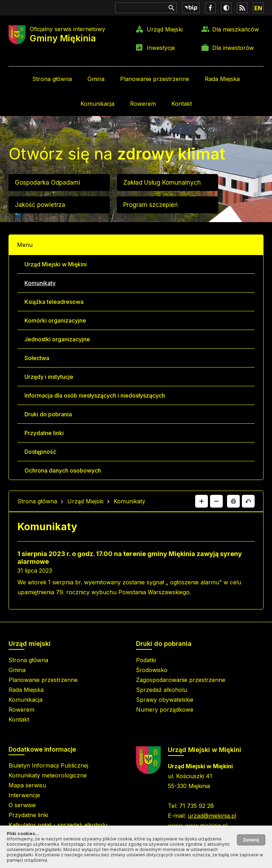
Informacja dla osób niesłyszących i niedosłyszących (95, 395)
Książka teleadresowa (54, 302)
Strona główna (52, 79)
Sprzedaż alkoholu (161, 690)
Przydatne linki (44, 433)
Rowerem (143, 104)
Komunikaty (40, 283)
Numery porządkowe (165, 710)
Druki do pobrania (48, 414)
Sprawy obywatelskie (165, 700)
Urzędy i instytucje (49, 377)
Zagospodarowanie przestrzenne (181, 680)
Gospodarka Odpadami (47, 183)
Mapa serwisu (27, 785)
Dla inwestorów (233, 48)
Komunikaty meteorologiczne (48, 775)
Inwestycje (161, 48)
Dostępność (40, 452)
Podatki (146, 660)
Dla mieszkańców (236, 29)
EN (258, 8)
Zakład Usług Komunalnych (162, 183)
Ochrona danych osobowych (63, 470)
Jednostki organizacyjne (57, 339)
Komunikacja (97, 104)
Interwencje (24, 795)
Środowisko (152, 670)
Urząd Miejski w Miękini (56, 264)
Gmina (96, 79)
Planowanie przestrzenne (155, 79)
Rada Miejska (222, 79)
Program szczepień (151, 205)
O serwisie (22, 805)
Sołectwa (37, 358)
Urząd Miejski (165, 29)
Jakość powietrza (40, 205)
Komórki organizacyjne (55, 320)
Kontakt (182, 104)
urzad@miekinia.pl (212, 816)
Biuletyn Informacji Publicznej (48, 765)
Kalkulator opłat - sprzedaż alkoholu (58, 825)
